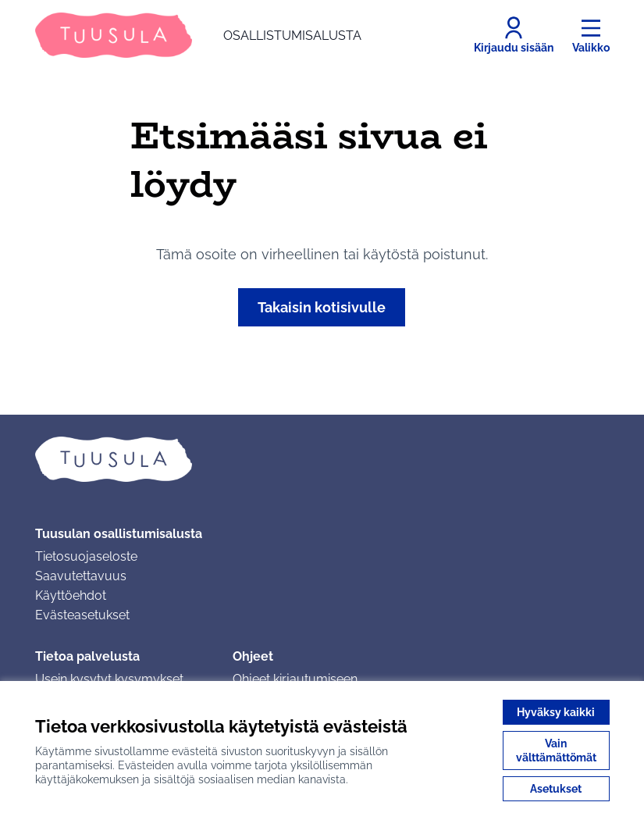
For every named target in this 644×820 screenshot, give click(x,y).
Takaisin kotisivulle (322, 307)
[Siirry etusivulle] (198, 35)
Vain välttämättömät (556, 750)
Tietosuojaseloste (86, 556)
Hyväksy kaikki (556, 712)
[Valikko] (591, 35)
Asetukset (556, 789)
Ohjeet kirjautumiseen (295, 679)
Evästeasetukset (82, 615)
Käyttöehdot (71, 595)
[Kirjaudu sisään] (514, 35)
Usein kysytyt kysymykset (109, 679)
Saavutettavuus (81, 576)
